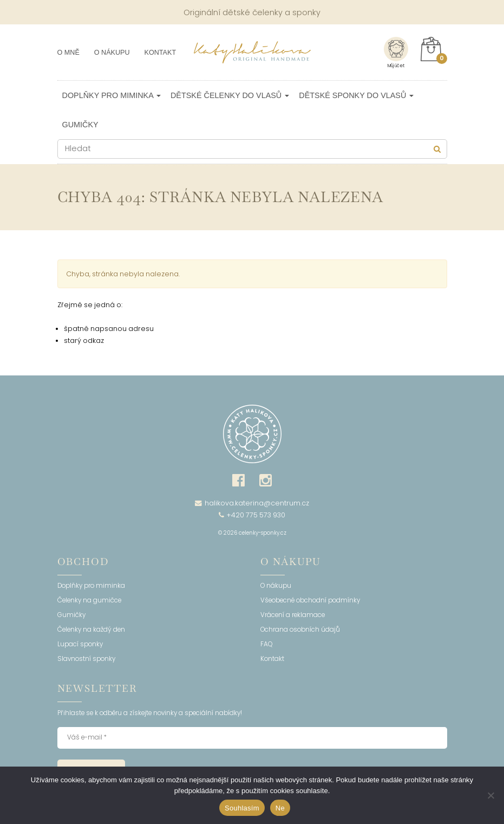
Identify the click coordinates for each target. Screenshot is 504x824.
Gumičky (80, 125)
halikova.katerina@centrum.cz (252, 503)
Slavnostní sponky (86, 659)
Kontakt (161, 53)
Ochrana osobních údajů (300, 630)
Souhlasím (242, 808)
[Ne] (490, 795)
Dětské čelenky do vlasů (230, 95)
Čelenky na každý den (91, 630)
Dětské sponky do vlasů (356, 95)
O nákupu (112, 53)
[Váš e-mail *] (252, 738)
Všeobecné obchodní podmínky (310, 601)
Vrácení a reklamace (293, 615)
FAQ (266, 645)
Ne (280, 808)
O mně (68, 53)
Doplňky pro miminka (112, 95)
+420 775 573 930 (252, 515)
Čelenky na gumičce (89, 601)
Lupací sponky (80, 645)
